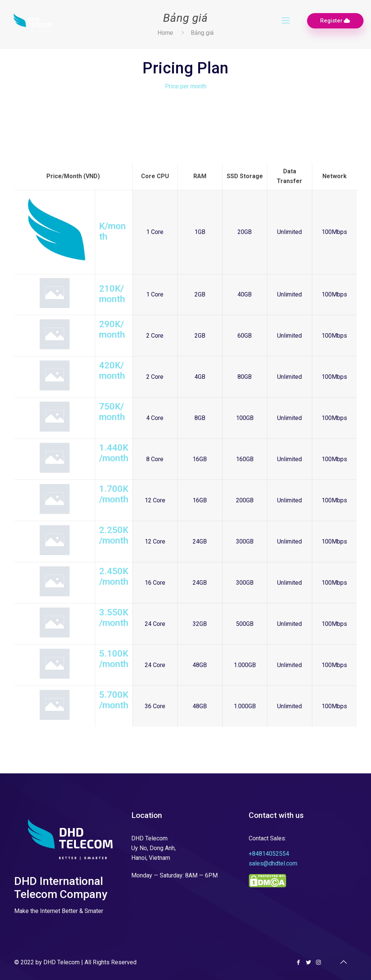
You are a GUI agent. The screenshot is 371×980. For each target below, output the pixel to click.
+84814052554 (269, 854)
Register (335, 21)
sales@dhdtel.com (273, 863)
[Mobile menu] (286, 21)
